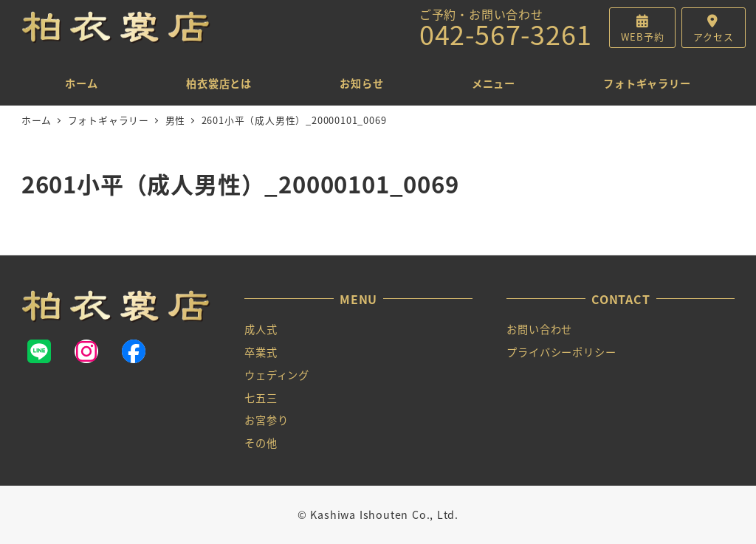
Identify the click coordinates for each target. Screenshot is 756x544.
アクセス (713, 37)
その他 (261, 443)
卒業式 (261, 352)
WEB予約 (642, 37)
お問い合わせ (539, 329)
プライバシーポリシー (561, 352)
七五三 (261, 398)
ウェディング (277, 375)
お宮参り (266, 420)
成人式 (261, 329)
